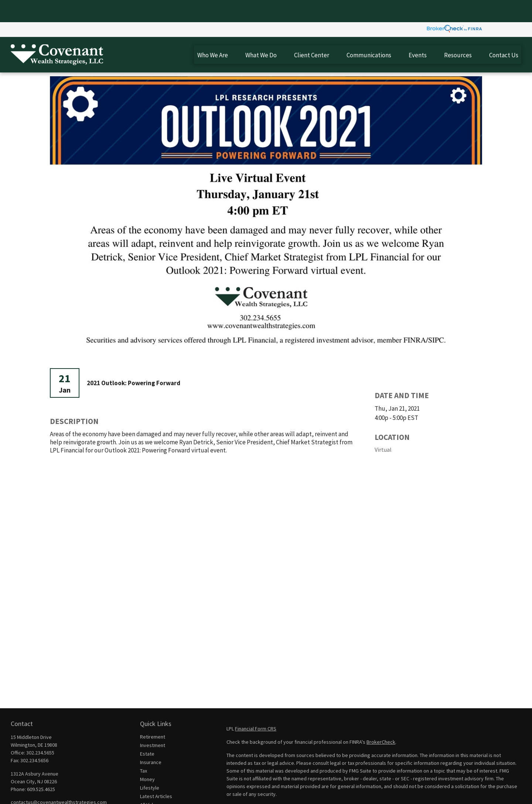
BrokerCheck (381, 720)
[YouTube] (41, 792)
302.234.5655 (40, 730)
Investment (153, 723)
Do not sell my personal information (403, 793)
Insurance (151, 740)
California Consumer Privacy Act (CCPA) (452, 785)
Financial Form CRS (256, 706)
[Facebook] (16, 792)
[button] (212, 32)
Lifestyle (150, 766)
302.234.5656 (34, 738)
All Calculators (156, 791)
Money (147, 757)
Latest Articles (156, 774)
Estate (147, 732)
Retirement (153, 715)
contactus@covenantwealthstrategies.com (59, 780)
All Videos (151, 783)
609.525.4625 (41, 767)
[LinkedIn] (28, 792)
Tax (144, 749)
